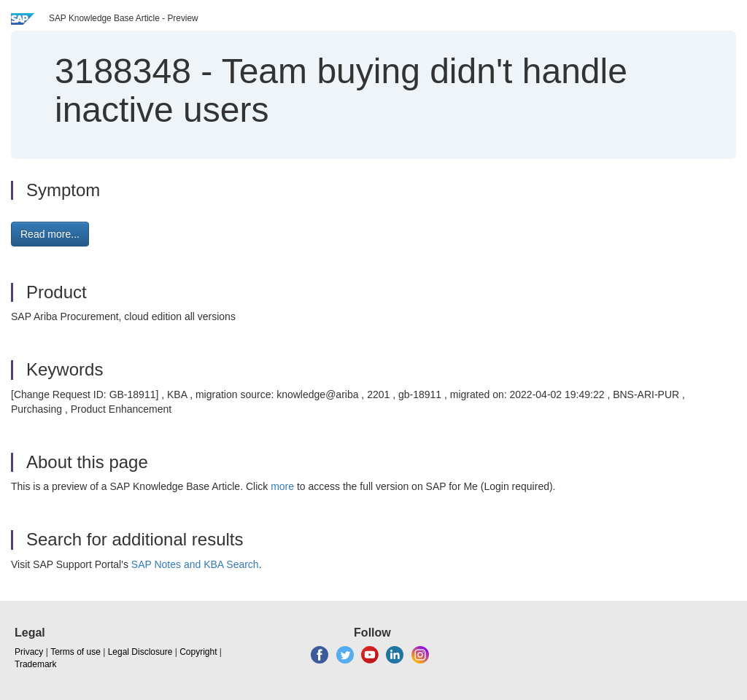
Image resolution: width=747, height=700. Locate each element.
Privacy (29, 652)
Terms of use (76, 652)
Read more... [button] (50, 234)
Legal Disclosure (140, 652)
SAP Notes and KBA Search (195, 564)
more (282, 486)
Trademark (36, 664)
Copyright (198, 652)
